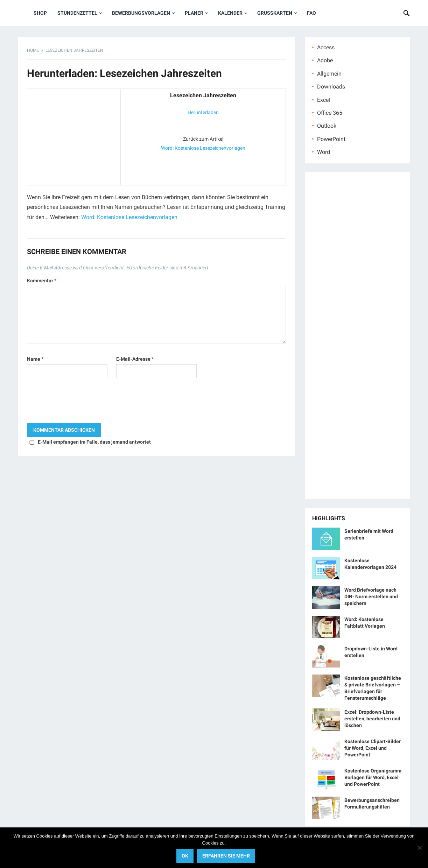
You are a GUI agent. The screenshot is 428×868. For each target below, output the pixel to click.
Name (35, 359)
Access (326, 47)
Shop (40, 13)
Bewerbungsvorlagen (141, 13)
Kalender (230, 13)
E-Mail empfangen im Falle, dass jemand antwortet (94, 442)
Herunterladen (203, 112)
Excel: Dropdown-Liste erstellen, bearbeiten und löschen (372, 719)
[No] (419, 848)
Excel (324, 100)
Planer (194, 13)
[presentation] (80, 402)
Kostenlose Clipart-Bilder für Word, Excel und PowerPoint (373, 748)
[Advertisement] (74, 135)
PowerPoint (331, 139)
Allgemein (329, 74)
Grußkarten (275, 13)
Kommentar (42, 281)
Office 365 (330, 113)
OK (185, 856)
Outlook (327, 126)
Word (324, 152)
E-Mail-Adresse (135, 359)
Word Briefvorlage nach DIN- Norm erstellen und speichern (371, 597)
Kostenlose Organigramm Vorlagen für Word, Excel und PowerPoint (373, 777)
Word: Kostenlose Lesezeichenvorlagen (203, 148)
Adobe (325, 60)
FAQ (311, 13)
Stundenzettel (77, 13)
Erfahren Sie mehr (226, 856)
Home (33, 50)
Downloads (331, 87)
